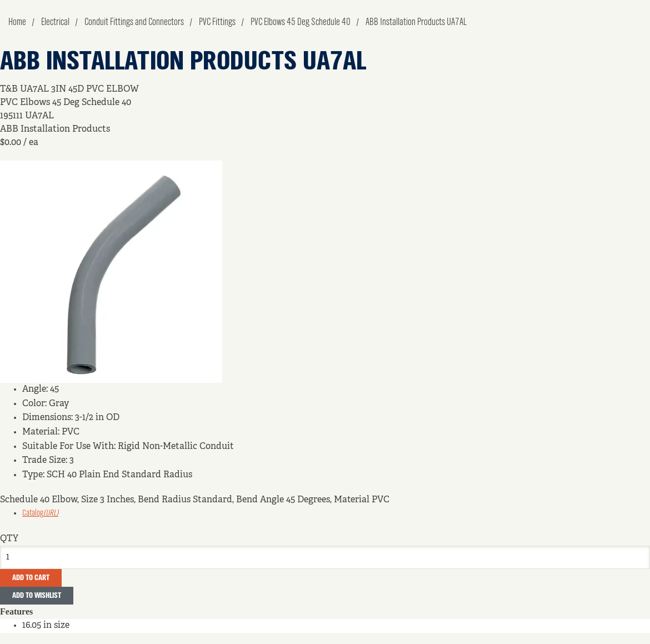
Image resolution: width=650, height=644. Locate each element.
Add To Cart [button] (31, 578)
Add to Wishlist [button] (37, 596)
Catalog (40, 513)
